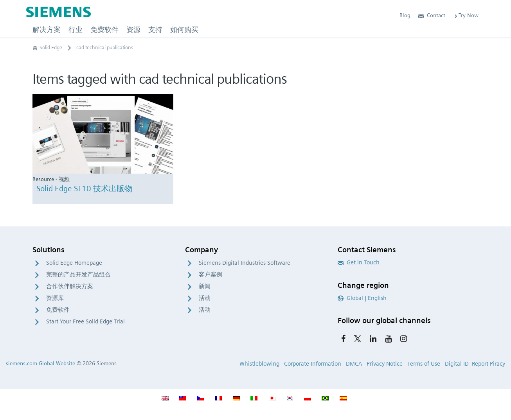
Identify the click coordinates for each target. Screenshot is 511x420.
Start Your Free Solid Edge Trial (85, 321)
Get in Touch (359, 262)
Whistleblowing (259, 364)
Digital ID (457, 364)
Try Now (466, 15)
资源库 (55, 298)
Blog (405, 15)
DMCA (354, 364)
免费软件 (58, 310)
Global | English (362, 298)
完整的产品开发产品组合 (78, 275)
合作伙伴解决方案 (70, 286)
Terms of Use (424, 364)
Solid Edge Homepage (74, 263)
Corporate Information (313, 364)
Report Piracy (489, 364)
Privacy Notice (385, 364)
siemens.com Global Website (40, 363)
